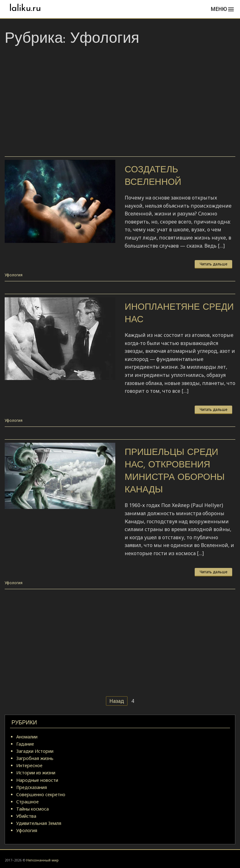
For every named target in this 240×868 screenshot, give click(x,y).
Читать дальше (213, 264)
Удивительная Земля (39, 823)
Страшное (27, 802)
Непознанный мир (42, 860)
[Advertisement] (120, 103)
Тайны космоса (32, 809)
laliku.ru (25, 9)
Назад (117, 701)
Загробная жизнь (35, 758)
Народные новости (37, 780)
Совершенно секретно (41, 794)
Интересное (29, 765)
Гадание (25, 744)
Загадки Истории (35, 751)
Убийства (26, 816)
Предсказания (32, 787)
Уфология (14, 275)
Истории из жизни (36, 773)
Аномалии (27, 737)
